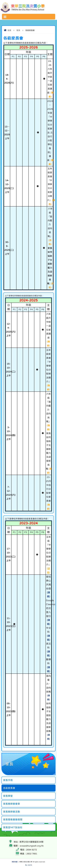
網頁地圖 (15, 862)
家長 (18, 30)
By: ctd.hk (29, 865)
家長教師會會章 (12, 804)
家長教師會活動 (12, 812)
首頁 (9, 30)
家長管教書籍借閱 (13, 819)
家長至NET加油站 (13, 827)
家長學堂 (8, 796)
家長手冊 (8, 780)
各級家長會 (9, 788)
